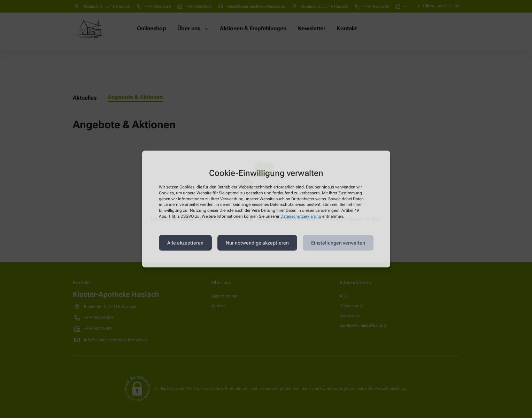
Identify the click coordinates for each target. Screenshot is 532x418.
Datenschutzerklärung (301, 216)
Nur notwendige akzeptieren (257, 243)
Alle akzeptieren (185, 243)
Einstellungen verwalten (338, 243)
